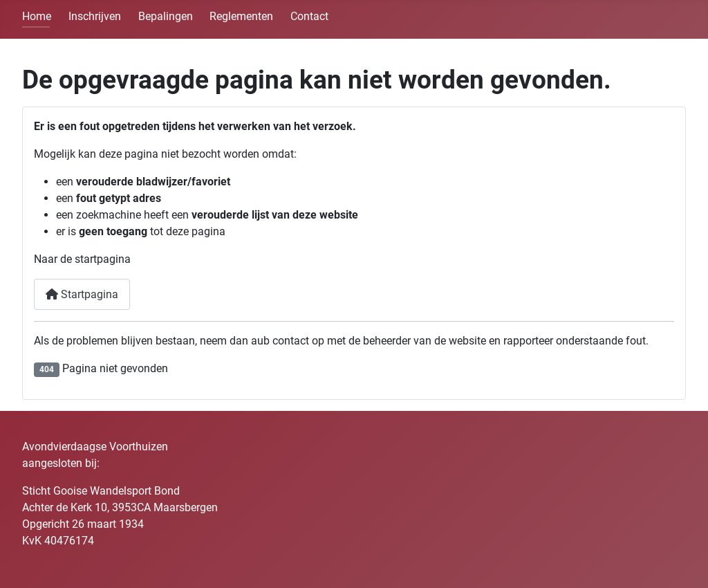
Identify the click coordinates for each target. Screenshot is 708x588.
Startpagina (82, 294)
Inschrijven (95, 16)
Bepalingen (166, 16)
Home (37, 16)
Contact (309, 16)
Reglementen (241, 16)
